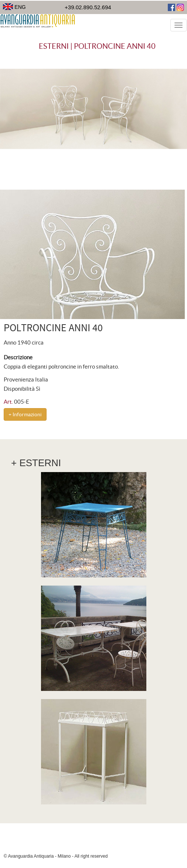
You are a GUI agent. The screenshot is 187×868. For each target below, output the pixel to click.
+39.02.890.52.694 (88, 7)
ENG (14, 7)
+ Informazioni (25, 414)
